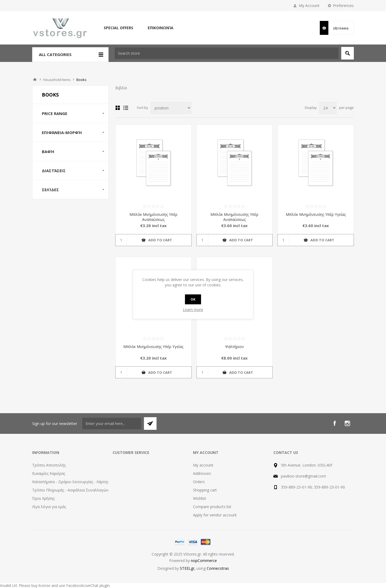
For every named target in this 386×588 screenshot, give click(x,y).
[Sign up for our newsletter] (112, 424)
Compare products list (212, 507)
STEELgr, (188, 568)
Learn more (193, 310)
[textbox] (227, 53)
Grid (118, 108)
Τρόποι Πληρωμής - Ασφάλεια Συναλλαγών (70, 490)
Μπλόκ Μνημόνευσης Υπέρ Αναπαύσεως (153, 217)
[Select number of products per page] (328, 108)
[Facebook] (335, 423)
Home (35, 80)
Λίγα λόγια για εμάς (49, 507)
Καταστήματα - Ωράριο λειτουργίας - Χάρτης (70, 482)
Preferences (343, 5)
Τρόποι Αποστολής (49, 465)
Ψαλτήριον (235, 347)
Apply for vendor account (215, 515)
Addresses (202, 473)
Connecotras (218, 568)
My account (203, 465)
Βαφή (48, 151)
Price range (55, 113)
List (126, 108)
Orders (199, 482)
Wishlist (200, 498)
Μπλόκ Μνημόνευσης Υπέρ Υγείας (316, 214)
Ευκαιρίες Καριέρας (49, 473)
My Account (309, 5)
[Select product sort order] (171, 108)
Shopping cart (205, 490)
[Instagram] (347, 423)
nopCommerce (204, 561)
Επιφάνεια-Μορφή (62, 132)
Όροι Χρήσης (43, 498)
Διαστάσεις (54, 171)
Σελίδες (50, 190)
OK (193, 299)
